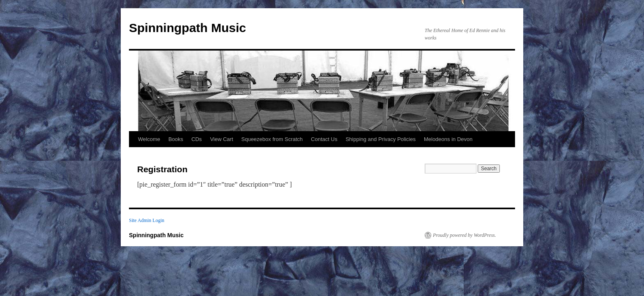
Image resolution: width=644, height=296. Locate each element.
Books (176, 139)
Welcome (149, 139)
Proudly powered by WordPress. (465, 235)
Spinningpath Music (187, 28)
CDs (197, 139)
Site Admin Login (147, 220)
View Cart (221, 139)
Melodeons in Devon (448, 139)
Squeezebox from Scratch (272, 139)
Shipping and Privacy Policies (381, 139)
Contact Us (324, 139)
